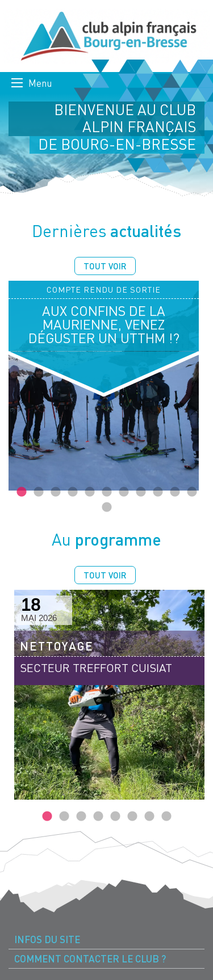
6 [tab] (107, 492)
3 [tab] (56, 492)
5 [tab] (90, 492)
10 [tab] (175, 492)
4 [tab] (73, 492)
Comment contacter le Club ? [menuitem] (90, 959)
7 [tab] (124, 492)
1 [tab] (22, 492)
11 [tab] (192, 492)
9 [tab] (158, 492)
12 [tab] (107, 508)
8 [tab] (141, 492)
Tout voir (105, 266)
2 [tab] (39, 492)
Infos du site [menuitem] (47, 939)
